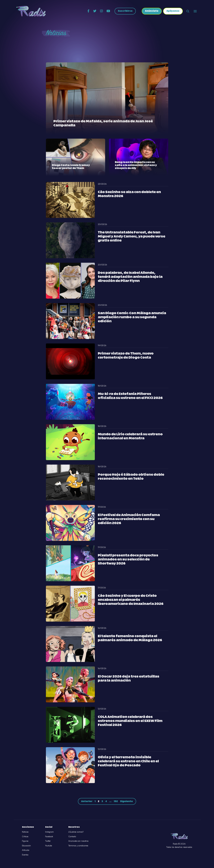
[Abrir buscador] (188, 11)
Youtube (49, 846)
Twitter (48, 841)
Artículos (26, 850)
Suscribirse (125, 11)
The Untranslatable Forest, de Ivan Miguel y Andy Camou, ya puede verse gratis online (132, 236)
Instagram (49, 832)
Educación (26, 846)
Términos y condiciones (78, 846)
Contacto (72, 836)
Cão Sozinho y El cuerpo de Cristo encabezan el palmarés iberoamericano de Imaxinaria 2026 (131, 600)
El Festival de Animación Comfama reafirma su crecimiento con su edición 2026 (129, 519)
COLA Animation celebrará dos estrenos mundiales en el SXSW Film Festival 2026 (130, 721)
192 (116, 801)
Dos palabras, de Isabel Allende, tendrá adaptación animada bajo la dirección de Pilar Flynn (130, 277)
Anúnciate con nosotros (78, 841)
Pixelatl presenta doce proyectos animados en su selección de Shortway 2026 (128, 559)
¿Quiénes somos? (76, 832)
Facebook (49, 836)
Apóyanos (173, 11)
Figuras (25, 841)
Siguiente (126, 801)
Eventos (25, 855)
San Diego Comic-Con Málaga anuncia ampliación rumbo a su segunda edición (132, 317)
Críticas (25, 836)
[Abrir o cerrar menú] (195, 11)
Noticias (25, 832)
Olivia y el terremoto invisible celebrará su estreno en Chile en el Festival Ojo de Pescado (128, 761)
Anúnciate (152, 11)
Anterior (87, 801)
